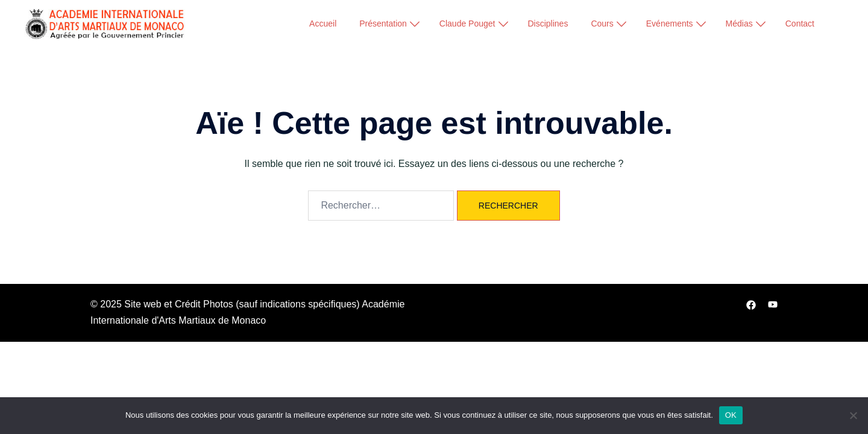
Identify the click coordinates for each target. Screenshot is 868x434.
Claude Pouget (467, 24)
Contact (800, 24)
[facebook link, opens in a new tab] (751, 304)
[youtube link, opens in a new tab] (773, 304)
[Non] (853, 415)
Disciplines (548, 24)
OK (731, 415)
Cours (602, 24)
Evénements (670, 24)
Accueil (323, 24)
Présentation (383, 24)
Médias (739, 24)
